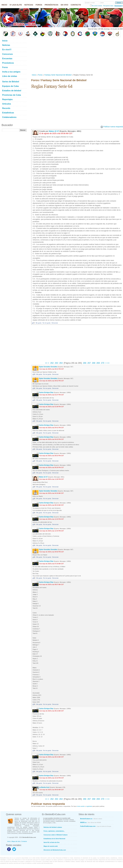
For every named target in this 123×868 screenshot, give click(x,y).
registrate (89, 806)
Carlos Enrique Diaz (46, 392)
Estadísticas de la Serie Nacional (54, 839)
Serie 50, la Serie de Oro (52, 842)
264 (61, 363)
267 (89, 363)
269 (98, 363)
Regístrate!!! (119, 6)
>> (108, 363)
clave (102, 3)
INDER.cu (91, 822)
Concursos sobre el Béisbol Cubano (56, 835)
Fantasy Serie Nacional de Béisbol (58, 75)
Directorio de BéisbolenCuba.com (55, 850)
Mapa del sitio (16, 841)
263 (56, 363)
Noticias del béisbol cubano (53, 827)
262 (52, 363)
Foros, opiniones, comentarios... (54, 831)
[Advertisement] (60, 55)
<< (46, 363)
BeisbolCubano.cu (91, 819)
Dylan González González (48, 367)
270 (103, 363)
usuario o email (90, 3)
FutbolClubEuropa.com (96, 826)
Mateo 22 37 (54, 131)
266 (85, 363)
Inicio (34, 75)
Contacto (24, 841)
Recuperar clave (108, 6)
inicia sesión (81, 806)
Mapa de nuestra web (51, 846)
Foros (40, 75)
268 (94, 363)
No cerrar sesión (97, 6)
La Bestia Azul (44, 787)
